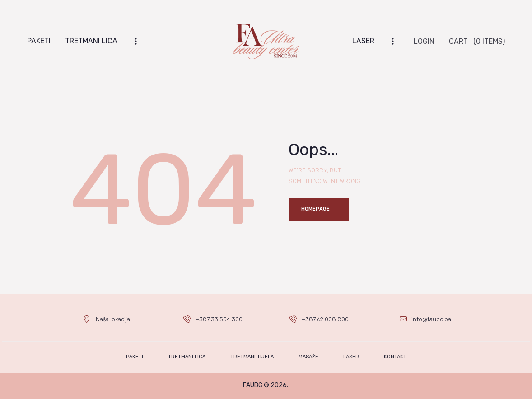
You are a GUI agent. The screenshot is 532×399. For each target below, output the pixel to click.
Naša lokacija (113, 319)
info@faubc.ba (431, 319)
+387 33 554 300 (219, 319)
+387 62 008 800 (325, 319)
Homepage (315, 209)
